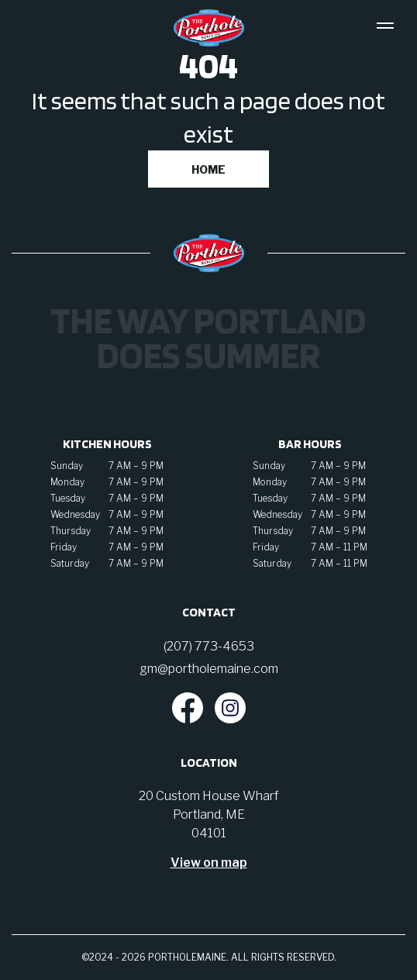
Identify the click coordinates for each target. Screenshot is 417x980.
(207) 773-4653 (209, 646)
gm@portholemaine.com (209, 669)
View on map (209, 863)
